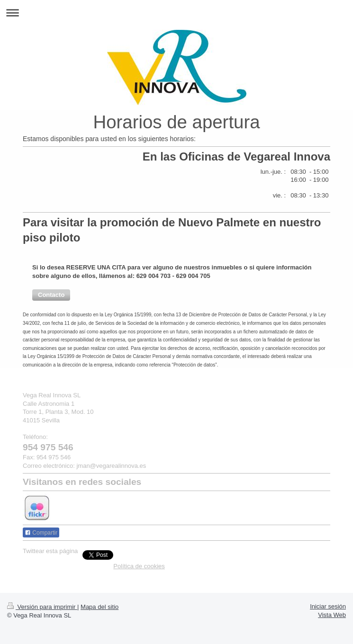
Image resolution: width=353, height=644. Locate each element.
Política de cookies (139, 566)
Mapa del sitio (100, 607)
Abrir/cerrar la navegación (176, 13)
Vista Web (332, 615)
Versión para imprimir (42, 607)
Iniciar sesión (328, 606)
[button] (51, 295)
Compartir (41, 533)
